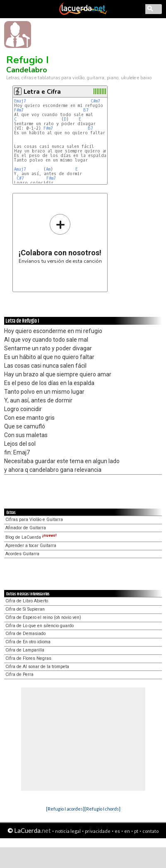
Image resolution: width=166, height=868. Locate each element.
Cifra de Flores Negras (28, 658)
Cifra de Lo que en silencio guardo (40, 626)
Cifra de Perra (19, 674)
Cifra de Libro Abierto (27, 601)
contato (150, 831)
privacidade (98, 831)
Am (48, 169)
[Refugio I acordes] (65, 809)
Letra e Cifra (42, 92)
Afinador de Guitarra (26, 528)
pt (136, 831)
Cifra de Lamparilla (25, 650)
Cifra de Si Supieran (25, 609)
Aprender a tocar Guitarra (31, 546)
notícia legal (68, 831)
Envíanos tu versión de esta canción (60, 239)
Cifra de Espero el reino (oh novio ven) (43, 617)
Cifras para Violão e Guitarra (34, 520)
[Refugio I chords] (102, 809)
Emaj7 (20, 101)
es (117, 831)
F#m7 (19, 110)
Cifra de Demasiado (25, 634)
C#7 (20, 178)
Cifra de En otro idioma (28, 642)
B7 (86, 110)
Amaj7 (20, 169)
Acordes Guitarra (22, 554)
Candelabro (27, 70)
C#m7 (95, 101)
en (127, 831)
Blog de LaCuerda (31, 537)
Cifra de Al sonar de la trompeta (37, 667)
